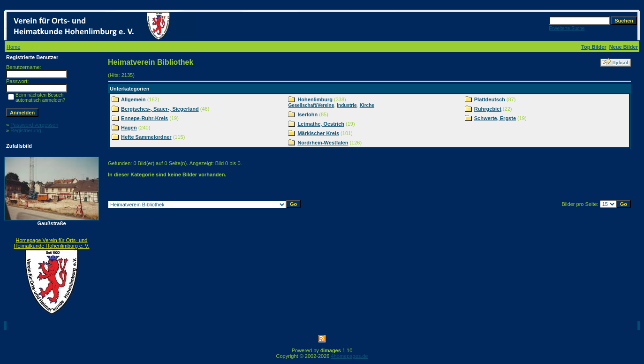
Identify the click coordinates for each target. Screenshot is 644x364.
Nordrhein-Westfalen (323, 143)
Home (13, 47)
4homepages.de (350, 356)
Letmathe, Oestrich (321, 124)
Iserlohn (307, 114)
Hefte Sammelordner (146, 137)
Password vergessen (34, 125)
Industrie (347, 105)
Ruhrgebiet (488, 109)
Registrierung (26, 130)
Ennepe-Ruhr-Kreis (144, 118)
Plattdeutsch (490, 99)
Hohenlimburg (315, 99)
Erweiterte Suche (567, 28)
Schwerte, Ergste (495, 118)
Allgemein (133, 99)
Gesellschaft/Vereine (311, 105)
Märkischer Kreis (318, 133)
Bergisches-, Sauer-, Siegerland (160, 109)
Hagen (129, 128)
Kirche (367, 105)
